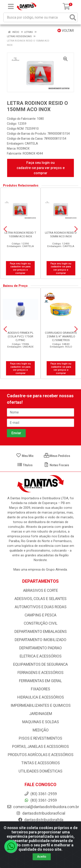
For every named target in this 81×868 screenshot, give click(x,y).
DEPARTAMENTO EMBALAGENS (41, 632)
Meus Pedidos (57, 456)
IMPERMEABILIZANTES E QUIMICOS (41, 705)
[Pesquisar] (73, 17)
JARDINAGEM (41, 714)
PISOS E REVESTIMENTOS (40, 738)
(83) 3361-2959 (40, 800)
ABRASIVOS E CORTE (40, 590)
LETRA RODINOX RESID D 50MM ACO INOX (61, 234)
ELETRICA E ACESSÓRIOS (41, 656)
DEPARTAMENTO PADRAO (40, 648)
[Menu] (11, 6)
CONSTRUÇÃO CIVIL (41, 623)
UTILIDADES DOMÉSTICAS (40, 771)
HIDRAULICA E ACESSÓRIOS (41, 697)
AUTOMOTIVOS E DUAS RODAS (41, 607)
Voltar (66, 31)
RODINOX (23, 148)
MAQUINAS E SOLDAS (41, 722)
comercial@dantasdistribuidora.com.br (43, 807)
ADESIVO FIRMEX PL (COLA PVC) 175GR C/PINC (21, 336)
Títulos (25, 465)
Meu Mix (25, 456)
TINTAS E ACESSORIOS (41, 763)
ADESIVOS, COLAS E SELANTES (40, 599)
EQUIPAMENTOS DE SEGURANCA (40, 664)
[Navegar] (5, 229)
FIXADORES (40, 689)
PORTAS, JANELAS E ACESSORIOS (40, 747)
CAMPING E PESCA (40, 615)
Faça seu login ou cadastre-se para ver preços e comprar (41, 168)
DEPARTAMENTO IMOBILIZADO (40, 640)
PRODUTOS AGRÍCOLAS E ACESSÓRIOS (41, 755)
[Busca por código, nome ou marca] (36, 17)
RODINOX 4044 (33, 153)
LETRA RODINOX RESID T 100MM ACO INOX (20, 234)
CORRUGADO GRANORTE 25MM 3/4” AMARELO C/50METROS (61, 336)
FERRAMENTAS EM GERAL (40, 681)
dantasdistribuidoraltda (41, 820)
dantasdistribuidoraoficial (41, 813)
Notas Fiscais (56, 465)
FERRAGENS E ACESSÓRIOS (40, 673)
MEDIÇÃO (41, 730)
